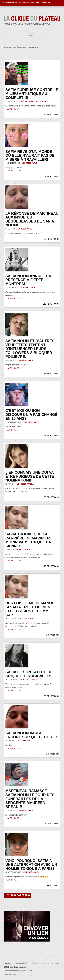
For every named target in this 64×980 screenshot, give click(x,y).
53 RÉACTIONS (51, 696)
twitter (58, 963)
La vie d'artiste (23, 550)
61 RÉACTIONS (51, 176)
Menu (31, 36)
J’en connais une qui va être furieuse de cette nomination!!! (30, 476)
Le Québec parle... (26, 101)
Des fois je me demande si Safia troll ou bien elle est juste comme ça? (30, 609)
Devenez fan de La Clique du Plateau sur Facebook (26, 3)
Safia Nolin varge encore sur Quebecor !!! (31, 735)
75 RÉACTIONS (51, 239)
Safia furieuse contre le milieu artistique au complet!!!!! (32, 94)
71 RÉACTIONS (51, 374)
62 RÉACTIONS (51, 886)
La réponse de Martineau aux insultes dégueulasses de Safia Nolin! (32, 219)
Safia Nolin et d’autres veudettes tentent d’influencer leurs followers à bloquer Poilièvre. (30, 349)
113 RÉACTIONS (51, 566)
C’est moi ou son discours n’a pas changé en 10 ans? (31, 414)
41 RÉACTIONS (51, 435)
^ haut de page (38, 963)
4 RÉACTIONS (52, 824)
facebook (49, 963)
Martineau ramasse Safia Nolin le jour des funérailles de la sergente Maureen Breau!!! (30, 799)
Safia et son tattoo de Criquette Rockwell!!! (29, 674)
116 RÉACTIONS (51, 304)
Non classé (41, 101)
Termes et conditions (12, 971)
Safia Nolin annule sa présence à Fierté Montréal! (28, 280)
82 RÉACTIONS (51, 115)
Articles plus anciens (17, 895)
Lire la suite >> (14, 109)
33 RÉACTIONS (51, 497)
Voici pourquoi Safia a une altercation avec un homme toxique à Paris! (31, 865)
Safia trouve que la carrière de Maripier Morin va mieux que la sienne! (28, 540)
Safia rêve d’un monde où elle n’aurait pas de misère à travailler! (30, 155)
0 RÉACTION (52, 635)
